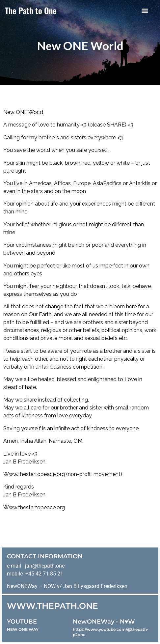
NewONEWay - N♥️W (104, 622)
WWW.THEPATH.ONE (53, 606)
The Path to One (31, 10)
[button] (145, 10)
